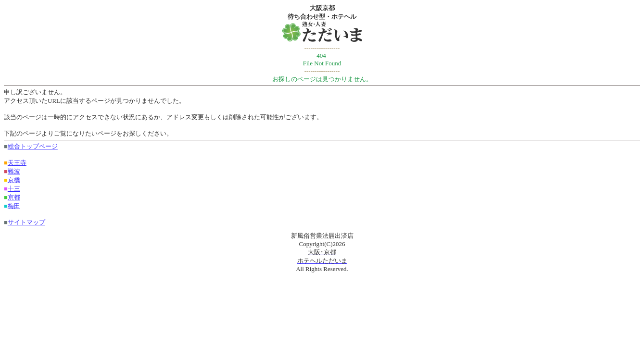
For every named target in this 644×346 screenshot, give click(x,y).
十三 (14, 189)
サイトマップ (26, 222)
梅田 (14, 206)
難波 (14, 171)
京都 (14, 197)
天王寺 (17, 163)
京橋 (14, 180)
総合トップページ (33, 146)
